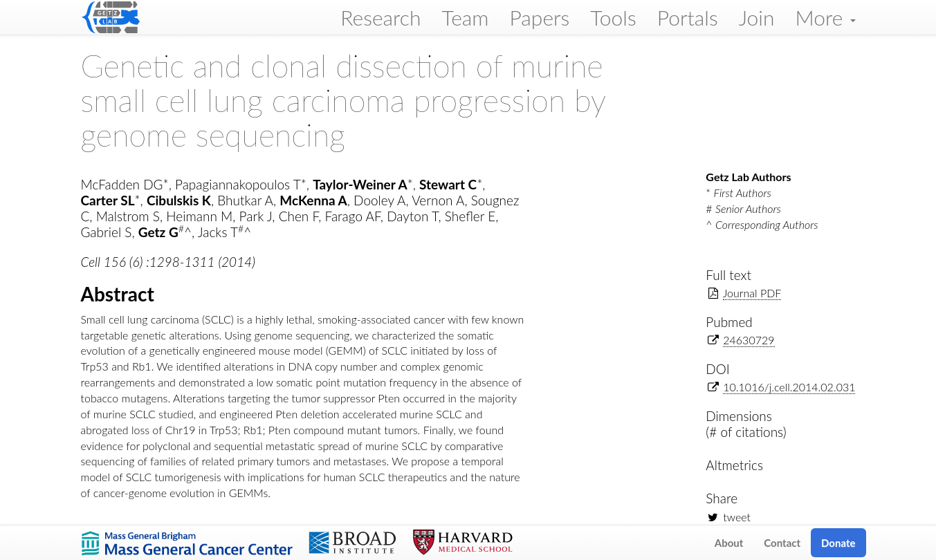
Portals (688, 17)
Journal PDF (752, 293)
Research (380, 17)
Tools (613, 17)
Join (757, 17)
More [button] (825, 17)
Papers (539, 17)
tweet (737, 517)
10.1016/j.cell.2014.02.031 (789, 387)
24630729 (749, 340)
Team (466, 17)
